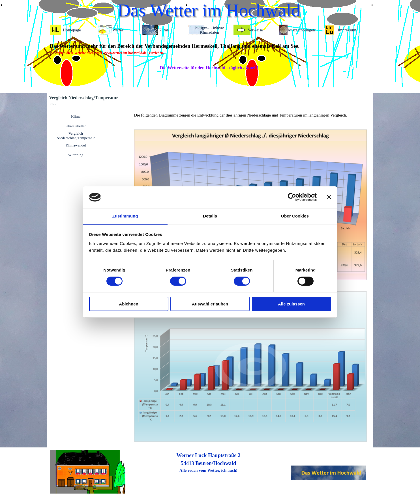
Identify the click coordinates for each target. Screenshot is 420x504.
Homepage (72, 30)
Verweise (255, 30)
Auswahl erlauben (210, 304)
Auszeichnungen (301, 30)
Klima (76, 116)
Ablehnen (128, 304)
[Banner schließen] (329, 197)
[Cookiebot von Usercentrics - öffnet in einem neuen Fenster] (292, 197)
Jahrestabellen (76, 126)
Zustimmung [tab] (125, 216)
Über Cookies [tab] (295, 216)
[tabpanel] (208, 49)
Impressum (347, 30)
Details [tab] (210, 216)
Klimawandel (76, 145)
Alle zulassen (291, 304)
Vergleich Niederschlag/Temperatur (76, 136)
